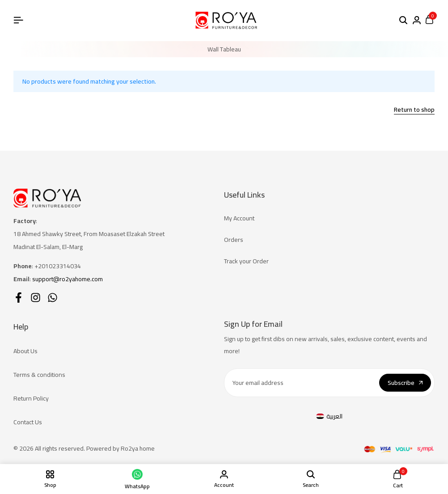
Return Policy (31, 398)
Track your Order (246, 261)
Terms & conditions (39, 375)
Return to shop (414, 110)
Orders (234, 240)
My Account (239, 218)
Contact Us (28, 422)
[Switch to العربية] (330, 416)
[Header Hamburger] (18, 20)
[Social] (19, 298)
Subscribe (405, 383)
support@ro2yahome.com (68, 279)
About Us (25, 351)
